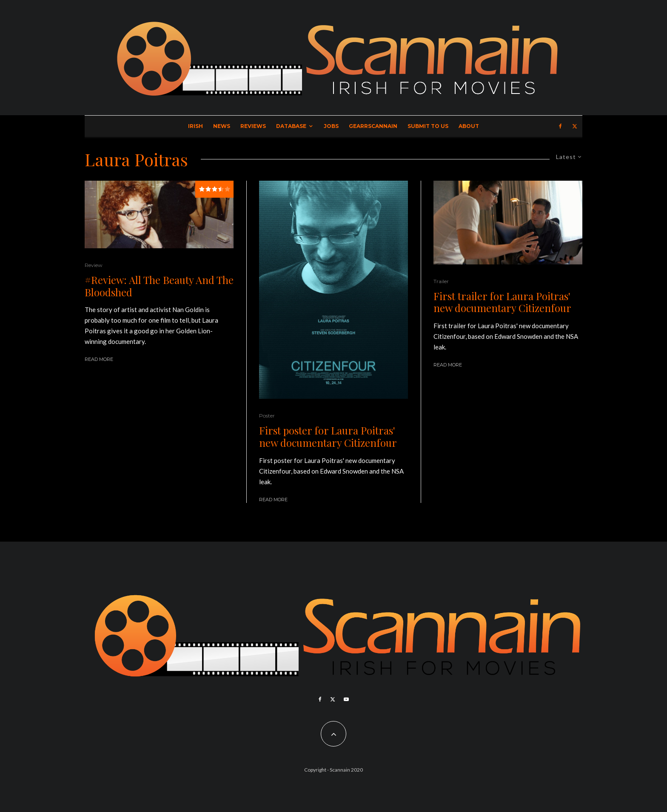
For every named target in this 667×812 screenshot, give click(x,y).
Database (291, 126)
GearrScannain (373, 126)
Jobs (331, 126)
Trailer (441, 281)
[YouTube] (346, 699)
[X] (575, 126)
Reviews (253, 126)
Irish (195, 126)
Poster (267, 416)
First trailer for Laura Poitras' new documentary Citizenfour (502, 302)
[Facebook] (560, 126)
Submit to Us (428, 126)
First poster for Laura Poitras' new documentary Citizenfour (328, 437)
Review (94, 265)
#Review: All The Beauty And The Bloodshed (159, 286)
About (469, 126)
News (222, 126)
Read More (99, 359)
